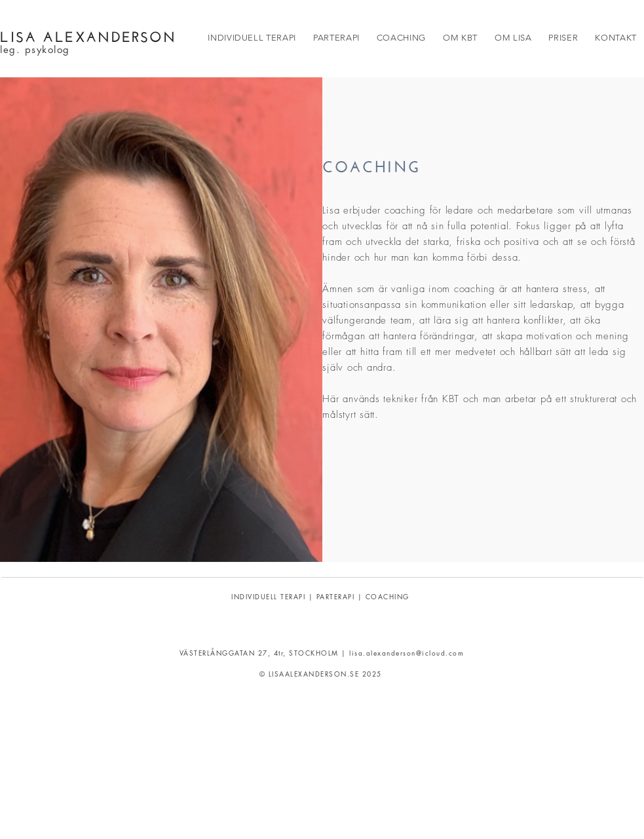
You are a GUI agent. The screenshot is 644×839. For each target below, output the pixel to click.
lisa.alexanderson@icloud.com (407, 653)
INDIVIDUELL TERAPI (268, 596)
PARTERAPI (336, 596)
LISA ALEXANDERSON (88, 35)
